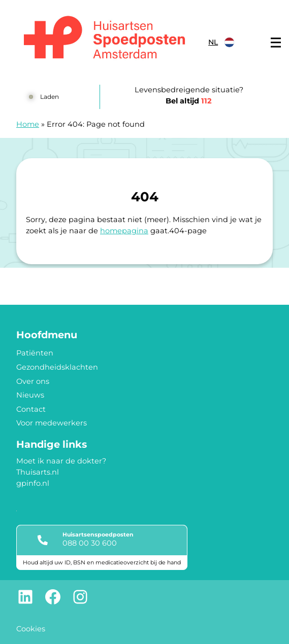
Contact (31, 409)
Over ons (33, 381)
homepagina (124, 231)
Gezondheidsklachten (57, 367)
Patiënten (35, 353)
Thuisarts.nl (38, 472)
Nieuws (30, 395)
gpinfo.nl (33, 483)
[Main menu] (276, 43)
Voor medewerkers (52, 423)
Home (28, 124)
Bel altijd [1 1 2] (189, 101)
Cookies (31, 629)
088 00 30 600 (90, 543)
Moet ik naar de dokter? (61, 461)
